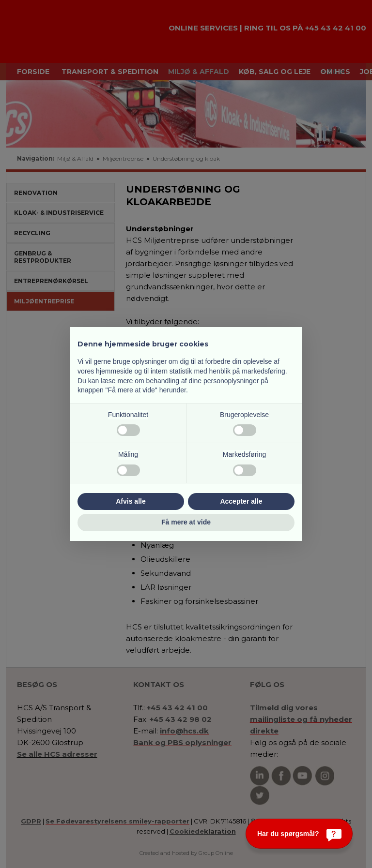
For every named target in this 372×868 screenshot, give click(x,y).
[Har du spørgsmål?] (299, 834)
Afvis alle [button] (131, 501)
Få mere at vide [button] (186, 522)
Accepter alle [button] (241, 501)
